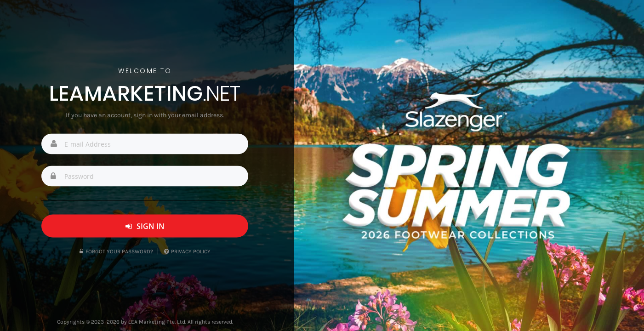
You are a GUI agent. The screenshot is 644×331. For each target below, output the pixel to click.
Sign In (145, 226)
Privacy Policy (187, 251)
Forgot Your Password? (116, 251)
